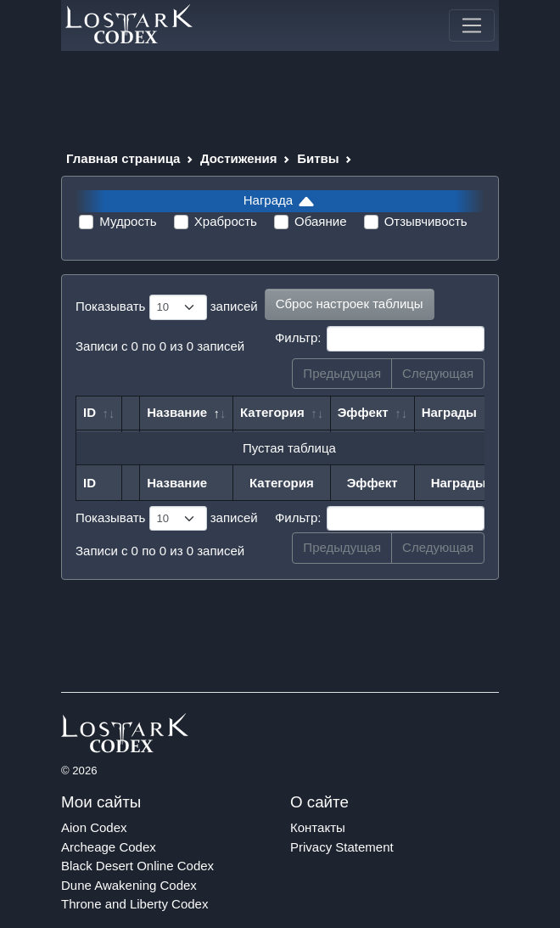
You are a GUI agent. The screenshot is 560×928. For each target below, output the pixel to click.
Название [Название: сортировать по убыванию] (177, 412)
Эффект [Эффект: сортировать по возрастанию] (363, 412)
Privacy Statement (342, 847)
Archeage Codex (109, 847)
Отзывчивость (426, 221)
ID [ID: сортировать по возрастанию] (90, 412)
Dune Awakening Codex (129, 885)
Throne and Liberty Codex (134, 904)
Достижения (239, 158)
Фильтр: (380, 339)
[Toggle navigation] (472, 25)
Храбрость (226, 221)
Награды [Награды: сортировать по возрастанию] (449, 412)
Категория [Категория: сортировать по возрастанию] (272, 412)
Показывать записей (167, 307)
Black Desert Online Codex (137, 866)
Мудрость (128, 221)
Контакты (318, 827)
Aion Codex (94, 827)
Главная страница (123, 158)
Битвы (318, 158)
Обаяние (320, 221)
